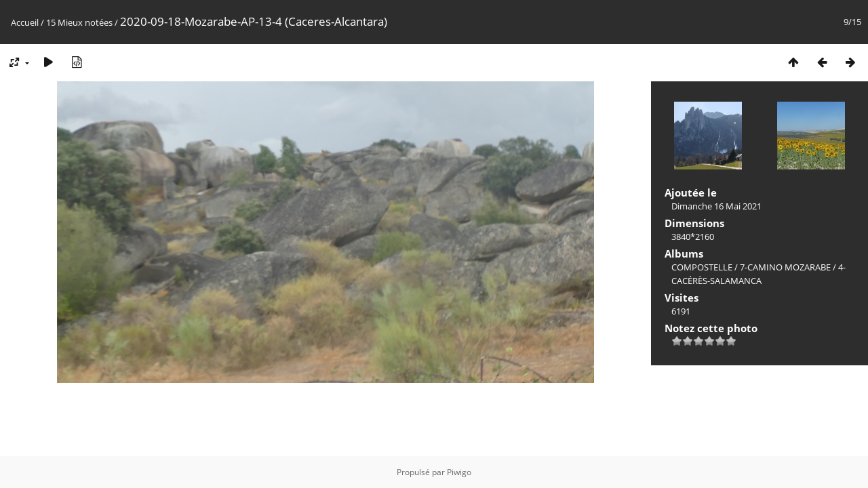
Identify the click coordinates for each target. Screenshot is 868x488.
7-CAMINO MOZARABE (785, 267)
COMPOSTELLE (702, 267)
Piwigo (459, 472)
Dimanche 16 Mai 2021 (716, 206)
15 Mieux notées (79, 22)
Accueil (25, 22)
